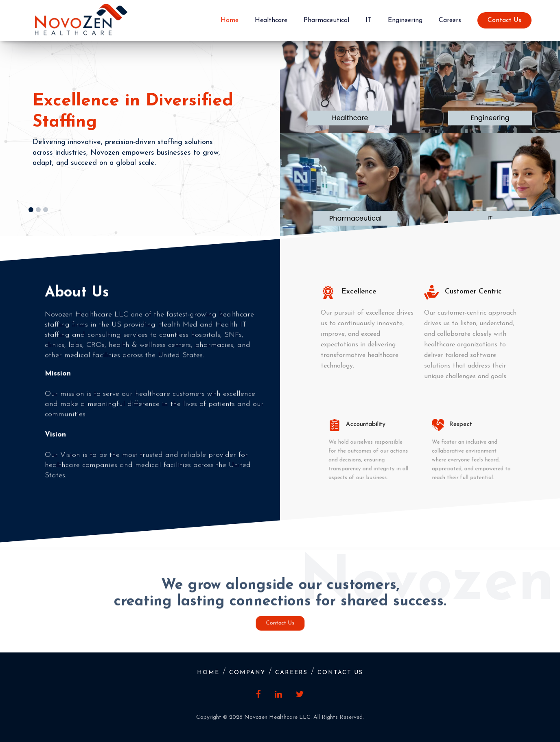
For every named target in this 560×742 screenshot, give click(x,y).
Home (230, 20)
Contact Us (504, 20)
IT (369, 20)
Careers (450, 20)
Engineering (405, 20)
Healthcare (271, 20)
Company (247, 673)
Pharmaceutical (326, 20)
